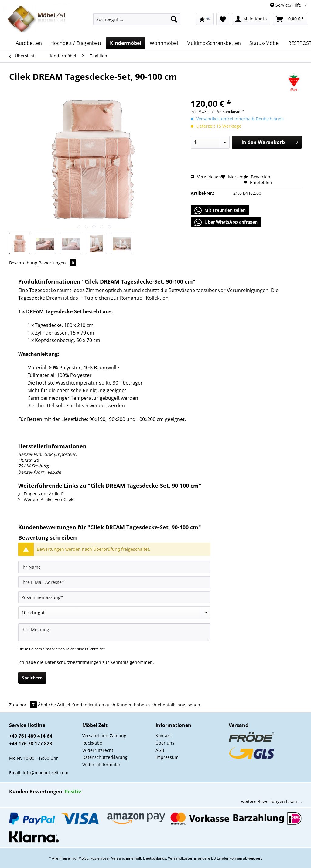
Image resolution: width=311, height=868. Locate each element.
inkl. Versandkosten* (227, 111)
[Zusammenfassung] (114, 597)
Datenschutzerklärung (105, 757)
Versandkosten (181, 858)
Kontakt (163, 736)
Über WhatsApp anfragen (226, 222)
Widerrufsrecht (98, 750)
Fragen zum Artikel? (41, 494)
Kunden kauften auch (93, 705)
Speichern (32, 678)
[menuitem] (137, 22)
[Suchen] (174, 19)
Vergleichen (206, 177)
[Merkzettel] (223, 19)
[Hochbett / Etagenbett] (76, 43)
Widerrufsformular (101, 764)
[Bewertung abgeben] (114, 613)
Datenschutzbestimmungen (73, 662)
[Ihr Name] (114, 567)
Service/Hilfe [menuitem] (286, 5)
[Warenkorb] (290, 19)
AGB (160, 750)
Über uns (165, 743)
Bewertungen (57, 263)
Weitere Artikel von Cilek (46, 499)
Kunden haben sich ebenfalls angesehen (158, 705)
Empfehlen (258, 182)
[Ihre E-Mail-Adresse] (114, 582)
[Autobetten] (29, 43)
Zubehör (24, 705)
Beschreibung (23, 263)
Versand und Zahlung (104, 736)
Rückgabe (92, 743)
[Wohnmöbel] (164, 43)
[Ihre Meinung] (114, 632)
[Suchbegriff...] (137, 19)
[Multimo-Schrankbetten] (214, 43)
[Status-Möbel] (265, 43)
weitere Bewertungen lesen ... (272, 801)
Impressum (167, 757)
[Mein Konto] (251, 19)
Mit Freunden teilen (220, 210)
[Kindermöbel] (126, 43)
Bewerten (257, 177)
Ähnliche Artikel (54, 705)
